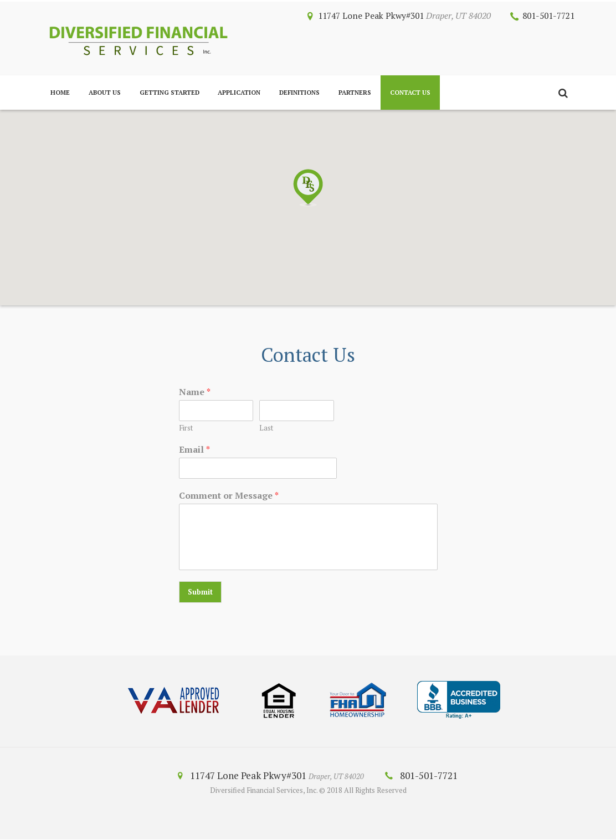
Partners (355, 92)
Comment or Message (229, 496)
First (186, 428)
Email (194, 450)
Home (60, 92)
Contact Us (410, 92)
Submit (200, 592)
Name (195, 392)
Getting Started (170, 92)
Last (266, 428)
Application (239, 92)
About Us (105, 92)
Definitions (299, 92)
